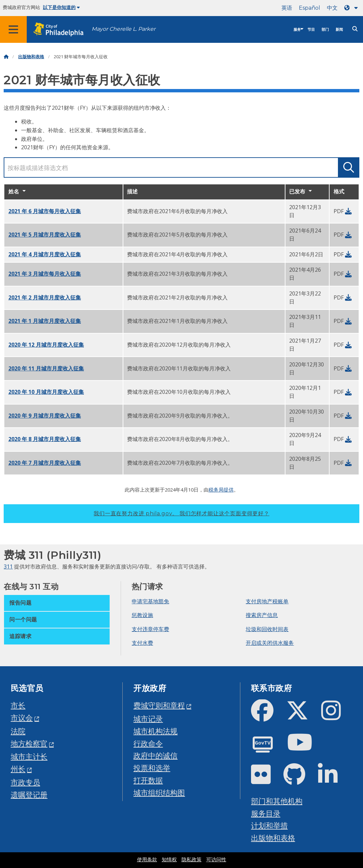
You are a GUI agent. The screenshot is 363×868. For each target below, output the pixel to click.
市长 (18, 705)
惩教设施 (142, 615)
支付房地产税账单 (267, 601)
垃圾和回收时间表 (267, 629)
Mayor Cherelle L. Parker (124, 29)
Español (310, 8)
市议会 (22, 718)
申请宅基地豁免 (150, 601)
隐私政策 (192, 860)
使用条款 (147, 860)
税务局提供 (221, 490)
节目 (311, 30)
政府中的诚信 (155, 755)
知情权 (169, 860)
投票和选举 (152, 768)
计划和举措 (269, 825)
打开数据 (148, 780)
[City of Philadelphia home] (62, 30)
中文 (332, 8)
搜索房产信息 (262, 615)
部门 (325, 30)
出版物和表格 (31, 57)
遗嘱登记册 (29, 795)
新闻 (339, 30)
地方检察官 (29, 743)
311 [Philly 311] (8, 567)
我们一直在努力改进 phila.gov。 (181, 513)
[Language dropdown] (352, 8)
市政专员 (25, 782)
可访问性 (216, 860)
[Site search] (355, 29)
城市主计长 (29, 756)
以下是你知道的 (61, 7)
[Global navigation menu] (13, 29)
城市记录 (148, 719)
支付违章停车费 (150, 629)
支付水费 (142, 643)
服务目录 (266, 813)
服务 (297, 30)
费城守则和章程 (159, 705)
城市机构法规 (155, 731)
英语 (287, 8)
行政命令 (148, 743)
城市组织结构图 (159, 793)
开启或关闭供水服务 (270, 643)
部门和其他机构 (277, 801)
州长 (18, 769)
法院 (18, 731)
